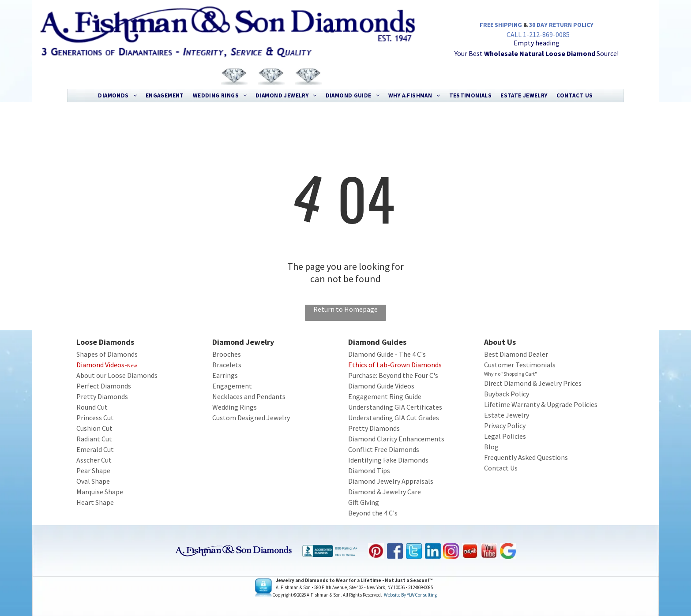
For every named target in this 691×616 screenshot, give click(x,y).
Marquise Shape (100, 492)
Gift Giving (364, 502)
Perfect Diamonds (104, 386)
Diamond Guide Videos (381, 386)
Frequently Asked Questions (526, 457)
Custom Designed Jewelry (251, 418)
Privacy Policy (505, 426)
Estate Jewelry (507, 415)
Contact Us (501, 468)
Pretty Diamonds (102, 396)
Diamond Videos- (102, 365)
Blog (491, 447)
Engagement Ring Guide (385, 396)
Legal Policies (505, 436)
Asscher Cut (94, 460)
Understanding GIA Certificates (395, 407)
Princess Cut (95, 418)
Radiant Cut (94, 439)
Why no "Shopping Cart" (511, 374)
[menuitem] (117, 96)
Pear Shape (93, 470)
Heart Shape (95, 502)
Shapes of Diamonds (107, 354)
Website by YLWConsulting (410, 595)
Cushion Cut (94, 428)
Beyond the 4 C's (373, 513)
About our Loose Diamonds (117, 375)
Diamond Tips (369, 470)
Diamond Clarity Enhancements (396, 439)
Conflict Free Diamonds (384, 449)
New (132, 365)
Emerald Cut (95, 449)
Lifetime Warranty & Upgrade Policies (541, 404)
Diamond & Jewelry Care (385, 492)
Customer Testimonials (520, 365)
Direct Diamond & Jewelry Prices (533, 383)
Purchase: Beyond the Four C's (393, 375)
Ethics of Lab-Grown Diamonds (395, 365)
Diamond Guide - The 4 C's (387, 354)
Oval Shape (93, 481)
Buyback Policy (507, 394)
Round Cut (92, 407)
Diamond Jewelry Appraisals (391, 481)
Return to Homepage (345, 309)
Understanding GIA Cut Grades (394, 418)
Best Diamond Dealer (516, 354)
